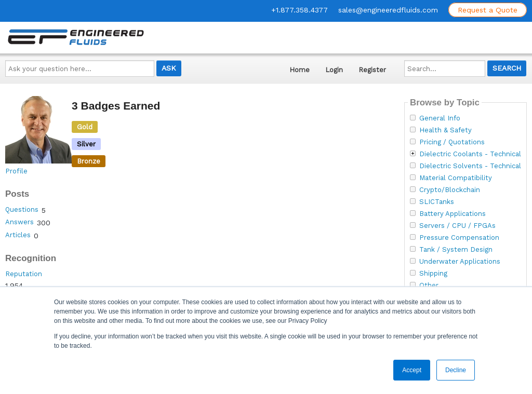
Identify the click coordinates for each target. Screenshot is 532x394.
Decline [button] (456, 370)
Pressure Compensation (459, 238)
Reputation (24, 274)
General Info (440, 118)
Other (429, 286)
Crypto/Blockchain (450, 190)
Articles (18, 235)
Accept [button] (412, 370)
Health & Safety (445, 130)
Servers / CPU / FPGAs (457, 226)
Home (300, 70)
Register (372, 70)
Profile (16, 171)
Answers (19, 222)
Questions (22, 209)
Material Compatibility (456, 178)
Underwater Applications (460, 262)
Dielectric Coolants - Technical (470, 154)
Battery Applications (453, 214)
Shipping (433, 274)
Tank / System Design (456, 250)
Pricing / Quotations (452, 142)
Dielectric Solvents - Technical (470, 166)
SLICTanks (437, 202)
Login (334, 70)
